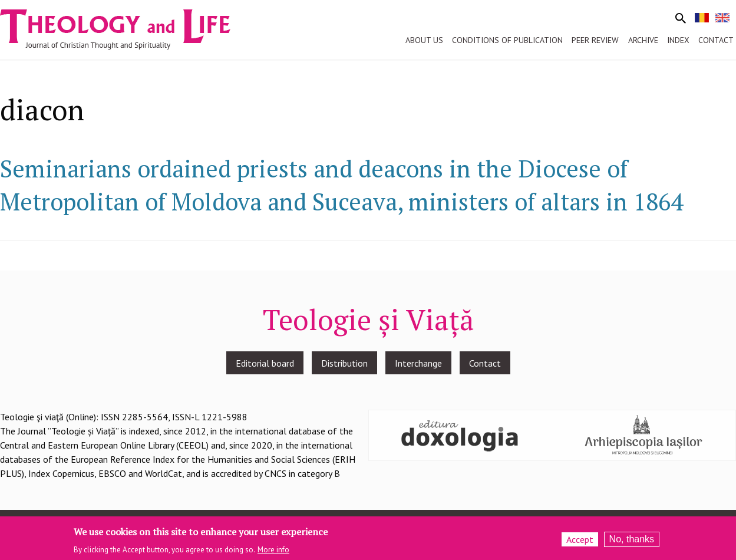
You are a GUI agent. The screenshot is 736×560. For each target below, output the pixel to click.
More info (273, 553)
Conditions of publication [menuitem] (507, 40)
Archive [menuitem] (643, 40)
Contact (485, 363)
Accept (580, 542)
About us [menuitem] (424, 40)
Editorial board (265, 363)
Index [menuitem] (678, 40)
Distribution (344, 363)
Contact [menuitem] (716, 40)
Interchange (418, 363)
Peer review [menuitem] (595, 40)
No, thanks (632, 542)
